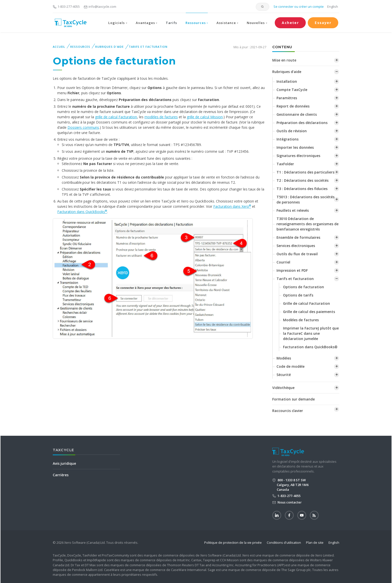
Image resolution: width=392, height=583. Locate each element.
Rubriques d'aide (109, 47)
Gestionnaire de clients (297, 114)
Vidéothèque (283, 388)
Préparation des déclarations (302, 123)
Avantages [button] (145, 23)
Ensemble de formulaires (298, 237)
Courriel (283, 262)
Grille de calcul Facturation (306, 303)
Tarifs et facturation (148, 47)
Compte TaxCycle (292, 90)
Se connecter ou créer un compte (298, 6)
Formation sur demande (293, 399)
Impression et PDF (292, 270)
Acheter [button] (290, 23)
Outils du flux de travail (297, 254)
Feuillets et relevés (293, 210)
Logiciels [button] (116, 23)
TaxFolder (285, 164)
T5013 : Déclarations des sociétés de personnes (305, 199)
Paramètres (287, 98)
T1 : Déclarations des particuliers (305, 172)
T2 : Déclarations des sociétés (302, 180)
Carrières (61, 475)
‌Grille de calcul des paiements (309, 312)
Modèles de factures (301, 320)
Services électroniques (296, 246)
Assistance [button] (226, 23)
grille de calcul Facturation (116, 117)
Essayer (323, 23)
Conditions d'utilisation (284, 542)
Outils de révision (292, 131)
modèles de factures (161, 117)
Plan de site (315, 542)
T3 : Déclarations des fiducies (302, 189)
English (333, 6)
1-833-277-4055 (66, 6)
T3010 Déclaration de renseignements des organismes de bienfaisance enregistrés (307, 224)
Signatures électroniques (298, 156)
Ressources (80, 47)
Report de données (293, 106)
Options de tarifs (298, 295)
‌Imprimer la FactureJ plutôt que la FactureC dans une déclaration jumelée (311, 333)
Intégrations (287, 139)
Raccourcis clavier (288, 411)
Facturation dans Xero (232, 206)
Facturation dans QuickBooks (82, 212)
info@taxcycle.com (100, 6)
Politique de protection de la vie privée (233, 542)
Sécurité (284, 375)
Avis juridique (64, 463)
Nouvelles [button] (256, 23)
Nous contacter (289, 502)
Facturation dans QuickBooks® (310, 347)
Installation (287, 81)
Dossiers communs (83, 127)
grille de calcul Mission (205, 117)
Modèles (284, 358)
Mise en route (284, 60)
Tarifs (171, 23)
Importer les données (295, 147)
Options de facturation (303, 287)
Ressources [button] (196, 23)
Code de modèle (290, 366)
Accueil (59, 47)
